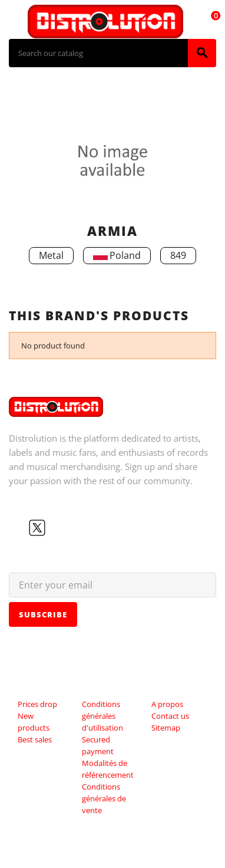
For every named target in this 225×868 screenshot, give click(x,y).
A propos (167, 704)
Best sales (35, 739)
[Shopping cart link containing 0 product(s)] (209, 21)
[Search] (98, 53)
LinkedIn (94, 528)
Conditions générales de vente (104, 798)
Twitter (37, 528)
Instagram (75, 528)
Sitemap (166, 728)
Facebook (18, 528)
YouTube (56, 528)
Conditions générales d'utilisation (102, 716)
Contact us (170, 716)
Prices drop (37, 704)
